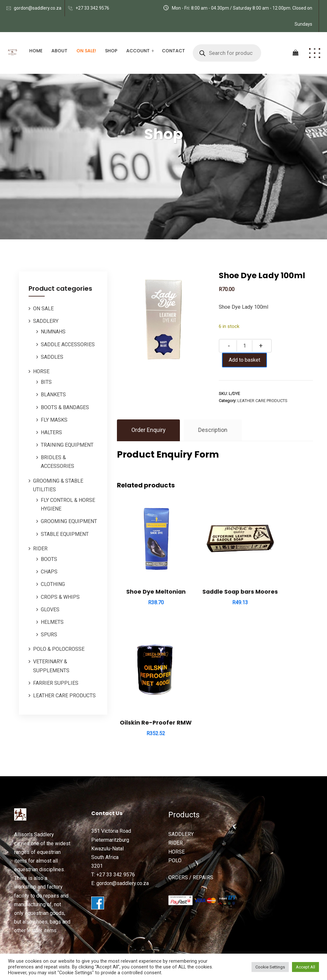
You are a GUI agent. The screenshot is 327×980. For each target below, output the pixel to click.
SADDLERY (46, 321)
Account (138, 51)
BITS (46, 382)
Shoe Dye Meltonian (147, 574)
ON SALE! (86, 51)
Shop (111, 51)
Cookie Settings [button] (270, 967)
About (59, 51)
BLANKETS (53, 395)
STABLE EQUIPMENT (65, 534)
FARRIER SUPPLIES (56, 683)
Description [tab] (213, 430)
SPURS (49, 635)
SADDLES (52, 357)
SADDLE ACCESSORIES (68, 344)
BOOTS (49, 559)
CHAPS (49, 572)
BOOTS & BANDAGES (65, 407)
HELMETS (52, 622)
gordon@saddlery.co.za (38, 8)
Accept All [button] (305, 967)
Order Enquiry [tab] (149, 430)
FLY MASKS (54, 420)
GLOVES (50, 610)
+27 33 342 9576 (92, 8)
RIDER (40, 549)
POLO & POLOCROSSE (59, 649)
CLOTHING (53, 584)
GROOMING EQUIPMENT (69, 521)
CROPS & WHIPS (60, 597)
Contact (173, 51)
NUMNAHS (53, 332)
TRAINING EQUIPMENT (67, 445)
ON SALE (43, 309)
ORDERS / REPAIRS (191, 837)
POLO (175, 820)
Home (36, 51)
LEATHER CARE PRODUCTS (64, 696)
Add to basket (247, 360)
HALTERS (51, 432)
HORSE (41, 371)
